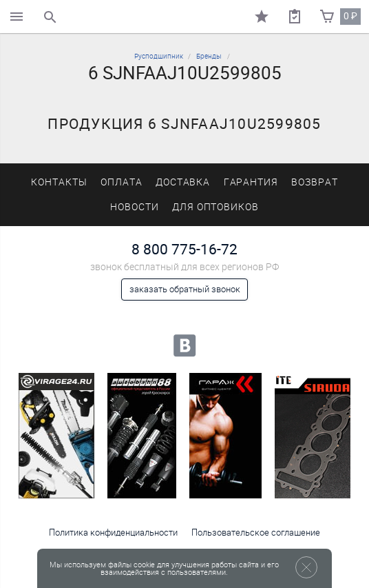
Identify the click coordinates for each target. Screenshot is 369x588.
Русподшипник (159, 56)
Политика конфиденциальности (113, 533)
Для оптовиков (215, 207)
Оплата (122, 182)
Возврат (315, 182)
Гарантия (251, 182)
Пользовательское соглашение (256, 533)
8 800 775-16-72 (184, 249)
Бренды (209, 56)
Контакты (59, 182)
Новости (135, 207)
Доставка (183, 182)
